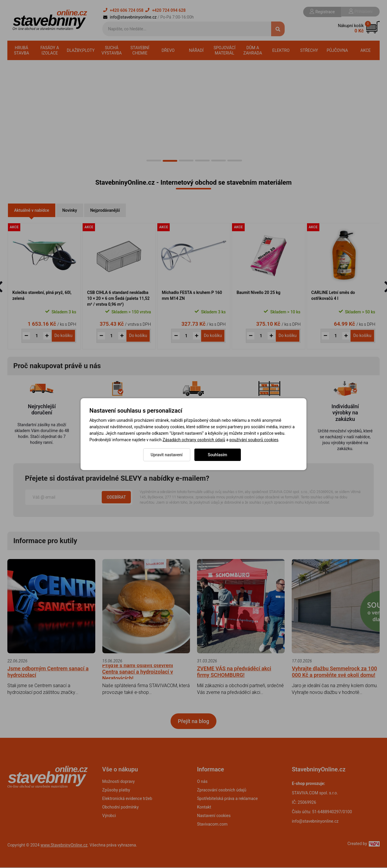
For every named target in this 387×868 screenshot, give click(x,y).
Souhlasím (217, 455)
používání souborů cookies (254, 440)
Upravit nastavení (166, 455)
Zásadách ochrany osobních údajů (194, 440)
